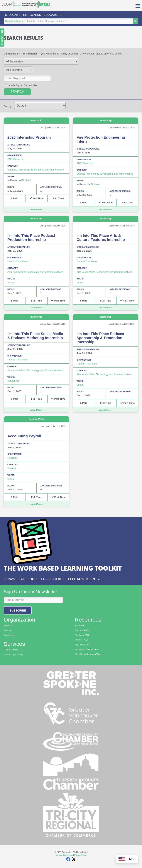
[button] (138, 6)
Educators (56, 15)
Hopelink (12, 458)
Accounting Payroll (24, 437)
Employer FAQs (82, 636)
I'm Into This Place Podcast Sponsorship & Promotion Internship (100, 338)
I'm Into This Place (17, 262)
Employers (34, 15)
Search (17, 92)
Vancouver (13, 381)
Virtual (11, 283)
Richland (26, 181)
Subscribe (18, 611)
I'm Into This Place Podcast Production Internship (31, 238)
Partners (8, 631)
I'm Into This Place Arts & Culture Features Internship (101, 238)
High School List (83, 645)
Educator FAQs (82, 631)
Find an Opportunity (13, 655)
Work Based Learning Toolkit (89, 655)
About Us (8, 626)
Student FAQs (82, 640)
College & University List (87, 650)
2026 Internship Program (29, 138)
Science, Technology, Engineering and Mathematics (36, 170)
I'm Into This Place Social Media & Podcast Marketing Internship (35, 336)
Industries (80, 626)
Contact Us (9, 636)
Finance (12, 469)
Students (13, 15)
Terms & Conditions (64, 856)
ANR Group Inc (16, 160)
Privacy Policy (81, 856)
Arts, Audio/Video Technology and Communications (35, 273)
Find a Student (11, 650)
